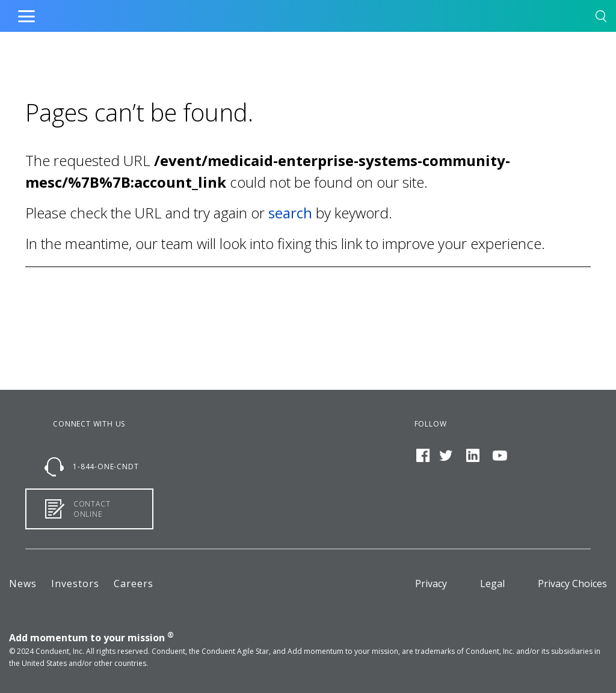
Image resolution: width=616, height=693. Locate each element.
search (290, 213)
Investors (75, 584)
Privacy (431, 584)
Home (282, 13)
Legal (492, 584)
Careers (134, 584)
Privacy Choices (572, 584)
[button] (601, 18)
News (23, 584)
